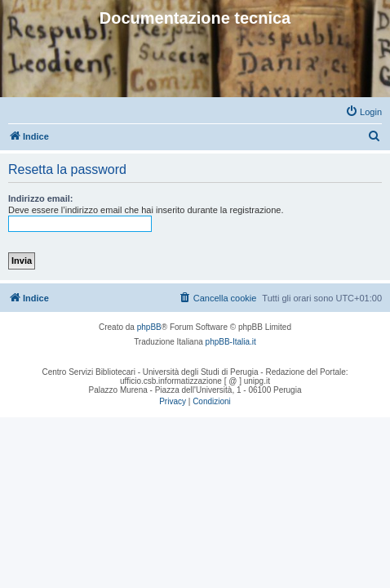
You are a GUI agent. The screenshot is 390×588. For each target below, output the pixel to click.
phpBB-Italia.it (231, 342)
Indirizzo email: (40, 198)
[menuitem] (363, 112)
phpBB (149, 327)
